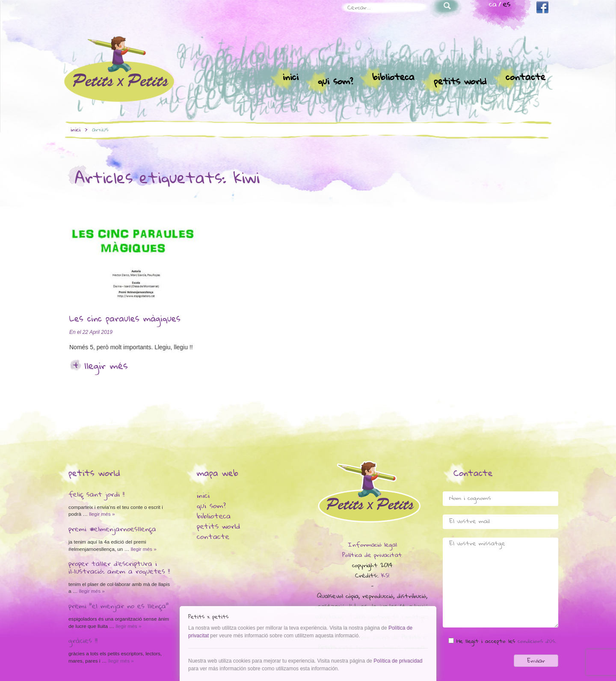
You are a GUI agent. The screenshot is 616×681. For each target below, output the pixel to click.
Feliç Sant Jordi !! (96, 495)
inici (76, 130)
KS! (385, 576)
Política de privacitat (372, 556)
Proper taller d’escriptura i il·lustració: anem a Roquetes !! (119, 568)
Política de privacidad (398, 661)
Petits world (460, 82)
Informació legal (372, 545)
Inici (291, 78)
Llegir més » (101, 514)
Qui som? (335, 82)
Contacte (526, 78)
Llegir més (106, 367)
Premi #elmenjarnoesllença (112, 530)
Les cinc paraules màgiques (125, 320)
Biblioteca (393, 78)
